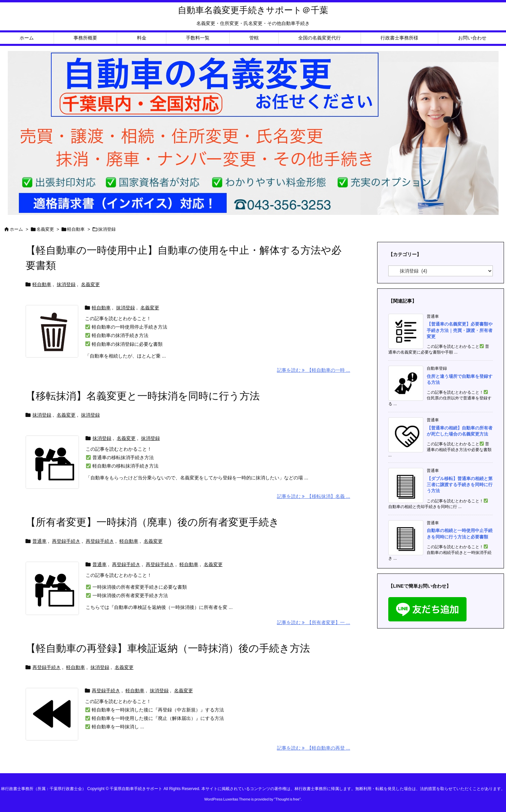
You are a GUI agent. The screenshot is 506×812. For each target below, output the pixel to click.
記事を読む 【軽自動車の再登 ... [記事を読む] (314, 748)
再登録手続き (66, 541)
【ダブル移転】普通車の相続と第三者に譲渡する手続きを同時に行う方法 (460, 485)
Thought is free (287, 799)
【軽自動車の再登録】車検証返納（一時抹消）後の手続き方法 (168, 648)
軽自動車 (76, 229)
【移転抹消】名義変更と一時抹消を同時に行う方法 (143, 396)
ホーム (16, 229)
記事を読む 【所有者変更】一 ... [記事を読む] (314, 622)
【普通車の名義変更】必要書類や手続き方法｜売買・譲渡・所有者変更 (460, 330)
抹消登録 (66, 284)
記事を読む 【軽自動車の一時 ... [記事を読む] (314, 370)
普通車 (39, 541)
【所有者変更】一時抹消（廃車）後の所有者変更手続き (152, 522)
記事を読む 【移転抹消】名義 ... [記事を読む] (314, 496)
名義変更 (45, 229)
